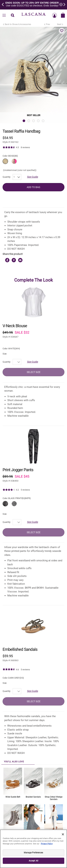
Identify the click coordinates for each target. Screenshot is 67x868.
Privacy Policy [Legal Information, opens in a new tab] (47, 844)
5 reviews (25, 490)
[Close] (63, 834)
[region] (33, 849)
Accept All (33, 861)
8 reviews (25, 147)
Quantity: (7, 177)
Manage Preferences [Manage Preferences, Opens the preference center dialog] (33, 853)
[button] (62, 31)
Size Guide (33, 177)
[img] (9, 147)
